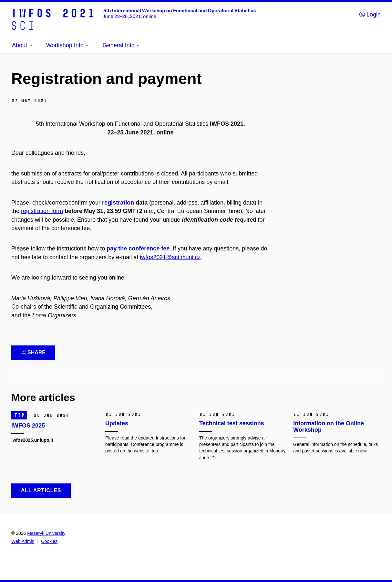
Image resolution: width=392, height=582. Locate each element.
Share (33, 352)
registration (118, 203)
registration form (42, 211)
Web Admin (23, 541)
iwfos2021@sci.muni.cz (170, 257)
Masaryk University (46, 533)
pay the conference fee (138, 249)
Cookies (49, 541)
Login (370, 15)
